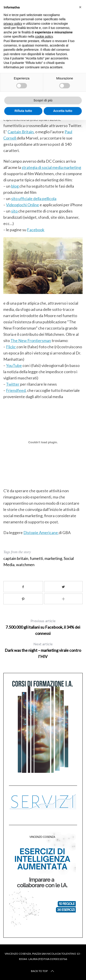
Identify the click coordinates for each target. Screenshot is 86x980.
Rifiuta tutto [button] (23, 111)
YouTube (14, 365)
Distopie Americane (41, 532)
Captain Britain (21, 132)
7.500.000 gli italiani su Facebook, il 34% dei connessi (43, 626)
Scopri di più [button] (43, 100)
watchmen (25, 564)
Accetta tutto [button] (63, 111)
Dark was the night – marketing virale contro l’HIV (43, 649)
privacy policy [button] (13, 24)
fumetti (36, 558)
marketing (53, 558)
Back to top (43, 971)
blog (15, 186)
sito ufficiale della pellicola (34, 198)
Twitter (13, 384)
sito (15, 211)
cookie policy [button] (44, 36)
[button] (80, 7)
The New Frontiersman (31, 340)
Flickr (11, 347)
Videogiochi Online (23, 205)
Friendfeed (16, 390)
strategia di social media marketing (51, 167)
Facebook (36, 230)
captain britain (16, 558)
